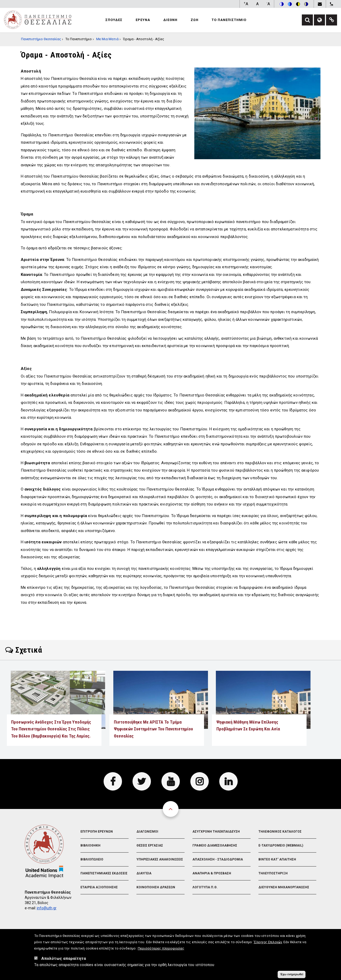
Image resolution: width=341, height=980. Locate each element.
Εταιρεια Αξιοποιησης (99, 887)
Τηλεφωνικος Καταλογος (280, 832)
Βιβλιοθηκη (90, 845)
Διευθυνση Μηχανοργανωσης (284, 887)
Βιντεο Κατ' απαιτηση (277, 859)
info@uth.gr (47, 908)
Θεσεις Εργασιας (150, 845)
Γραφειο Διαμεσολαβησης (215, 845)
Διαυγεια (144, 873)
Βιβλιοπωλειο (92, 859)
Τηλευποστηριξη (273, 873)
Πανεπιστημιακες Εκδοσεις (104, 873)
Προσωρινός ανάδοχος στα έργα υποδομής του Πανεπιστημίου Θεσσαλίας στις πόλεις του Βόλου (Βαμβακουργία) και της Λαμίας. (52, 729)
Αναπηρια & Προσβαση (212, 873)
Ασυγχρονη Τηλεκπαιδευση (216, 832)
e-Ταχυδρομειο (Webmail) (281, 845)
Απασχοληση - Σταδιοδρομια (218, 859)
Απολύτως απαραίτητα (64, 961)
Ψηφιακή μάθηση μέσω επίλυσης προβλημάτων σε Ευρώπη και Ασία (248, 726)
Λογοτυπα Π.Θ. (205, 887)
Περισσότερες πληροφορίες (161, 950)
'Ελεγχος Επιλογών (268, 944)
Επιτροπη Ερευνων (97, 832)
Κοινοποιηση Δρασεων (156, 887)
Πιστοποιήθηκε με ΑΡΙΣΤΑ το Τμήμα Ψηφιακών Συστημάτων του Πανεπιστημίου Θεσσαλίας (153, 729)
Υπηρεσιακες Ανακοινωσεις (160, 859)
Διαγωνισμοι (147, 832)
